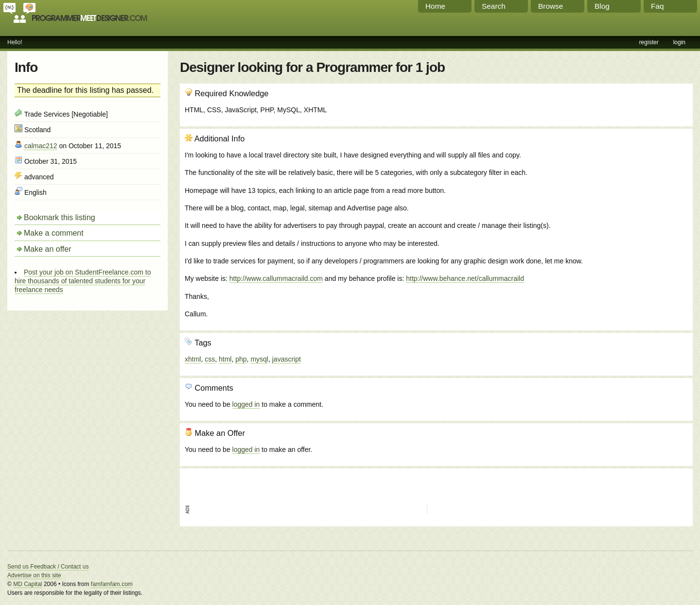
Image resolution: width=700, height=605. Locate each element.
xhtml (193, 359)
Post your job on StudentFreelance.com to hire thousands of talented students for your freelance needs (83, 281)
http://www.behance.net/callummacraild (465, 278)
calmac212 (41, 146)
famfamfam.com (112, 584)
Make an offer (48, 249)
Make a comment (54, 233)
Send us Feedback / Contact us (48, 567)
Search (494, 6)
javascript (287, 359)
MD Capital (27, 584)
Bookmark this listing (60, 217)
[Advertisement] (635, 186)
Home (435, 6)
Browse (551, 6)
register (649, 42)
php (241, 359)
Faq (657, 6)
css (210, 359)
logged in (246, 404)
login (679, 42)
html (225, 359)
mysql (259, 359)
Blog (602, 6)
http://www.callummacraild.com (276, 278)
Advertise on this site (34, 575)
